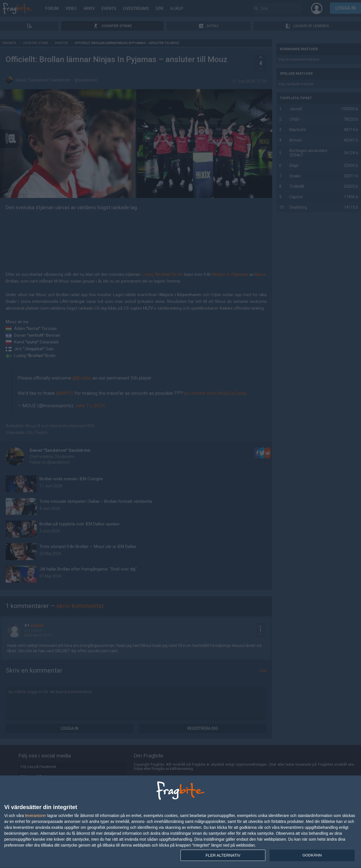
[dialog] (180, 822)
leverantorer (36, 816)
